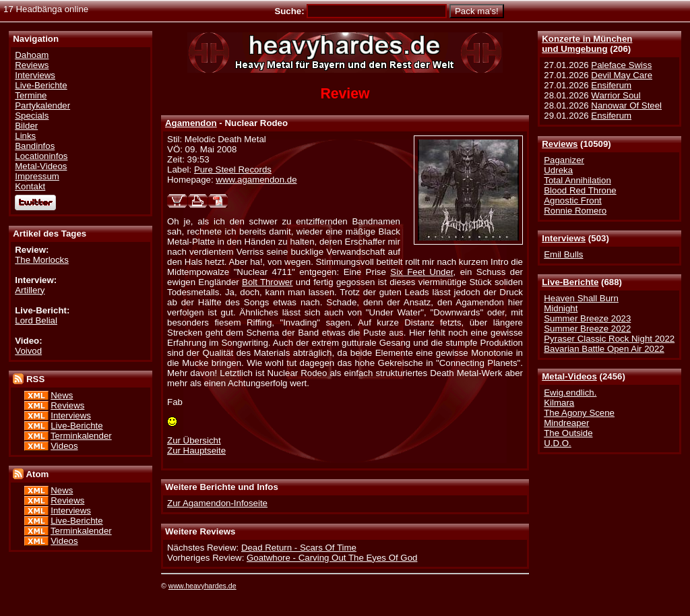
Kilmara (559, 403)
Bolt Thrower (268, 282)
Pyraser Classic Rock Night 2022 (609, 339)
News (62, 395)
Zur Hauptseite (196, 451)
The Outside (568, 433)
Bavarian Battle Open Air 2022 (604, 349)
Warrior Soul (616, 95)
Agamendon (191, 123)
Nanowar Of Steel (626, 105)
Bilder (26, 126)
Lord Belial (36, 320)
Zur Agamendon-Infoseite (217, 503)
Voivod (28, 351)
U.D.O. (558, 443)
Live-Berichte (570, 282)
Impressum (37, 176)
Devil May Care (622, 75)
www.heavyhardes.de (202, 586)
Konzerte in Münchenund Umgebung (587, 44)
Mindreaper (566, 423)
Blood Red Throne (580, 190)
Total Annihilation (577, 180)
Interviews (564, 238)
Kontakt (30, 186)
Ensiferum (611, 85)
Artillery (30, 290)
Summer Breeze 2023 (587, 318)
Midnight (561, 308)
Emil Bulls (563, 254)
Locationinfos (41, 156)
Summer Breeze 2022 (587, 329)
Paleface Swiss (621, 65)
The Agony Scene (579, 413)
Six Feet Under (421, 272)
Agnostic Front (573, 201)
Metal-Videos (569, 376)
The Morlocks (42, 260)
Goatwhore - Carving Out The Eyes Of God (332, 558)
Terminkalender (81, 436)
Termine (31, 95)
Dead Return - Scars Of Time (299, 548)
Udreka (558, 170)
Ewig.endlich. (570, 393)
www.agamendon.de (256, 180)
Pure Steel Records (233, 170)
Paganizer (564, 160)
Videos (64, 446)
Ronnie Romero (575, 211)
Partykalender (42, 105)
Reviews (560, 144)
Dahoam (32, 55)
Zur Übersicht (194, 440)
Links (25, 136)
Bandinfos (35, 146)
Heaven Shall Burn (581, 298)
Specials (32, 116)
